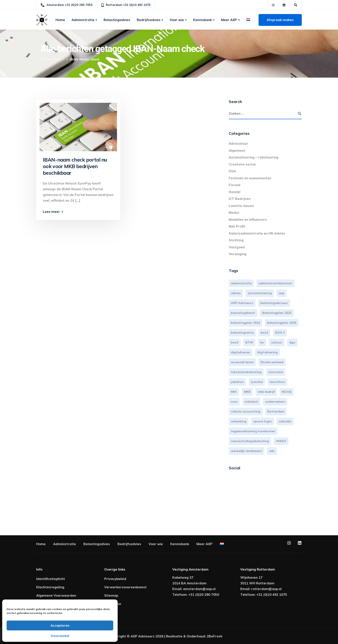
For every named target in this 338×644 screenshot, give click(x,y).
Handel (235, 192)
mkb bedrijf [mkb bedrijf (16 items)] (266, 392)
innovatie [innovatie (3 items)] (276, 372)
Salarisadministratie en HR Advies (257, 233)
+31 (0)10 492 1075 (272, 595)
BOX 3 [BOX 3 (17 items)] (280, 333)
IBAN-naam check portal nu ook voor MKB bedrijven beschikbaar (75, 166)
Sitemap (111, 595)
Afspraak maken (280, 20)
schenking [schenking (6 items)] (239, 421)
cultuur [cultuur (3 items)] (277, 342)
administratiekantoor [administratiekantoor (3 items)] (275, 283)
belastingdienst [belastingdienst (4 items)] (243, 313)
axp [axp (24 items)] (282, 293)
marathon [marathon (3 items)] (277, 382)
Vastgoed (237, 247)
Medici (234, 213)
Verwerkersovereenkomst (125, 587)
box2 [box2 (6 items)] (264, 333)
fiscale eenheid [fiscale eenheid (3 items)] (272, 362)
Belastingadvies (117, 20)
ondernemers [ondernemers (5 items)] (275, 402)
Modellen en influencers (248, 220)
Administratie (83, 20)
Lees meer (51, 212)
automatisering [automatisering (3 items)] (260, 293)
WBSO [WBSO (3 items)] (281, 441)
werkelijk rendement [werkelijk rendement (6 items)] (246, 451)
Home (60, 20)
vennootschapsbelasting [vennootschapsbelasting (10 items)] (250, 441)
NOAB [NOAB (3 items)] (287, 392)
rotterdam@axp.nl (266, 589)
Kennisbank (202, 20)
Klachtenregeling (50, 587)
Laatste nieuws (241, 206)
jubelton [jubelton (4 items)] (237, 382)
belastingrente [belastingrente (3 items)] (242, 333)
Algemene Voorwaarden (56, 595)
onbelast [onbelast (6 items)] (251, 402)
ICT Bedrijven (240, 199)
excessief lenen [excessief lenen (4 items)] (242, 362)
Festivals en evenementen (250, 178)
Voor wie (177, 20)
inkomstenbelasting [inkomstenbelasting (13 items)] (246, 372)
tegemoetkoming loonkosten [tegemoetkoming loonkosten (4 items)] (253, 431)
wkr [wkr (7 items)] (272, 451)
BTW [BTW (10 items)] (249, 342)
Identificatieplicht (51, 579)
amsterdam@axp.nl (199, 589)
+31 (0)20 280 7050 (204, 595)
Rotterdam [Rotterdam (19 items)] (276, 411)
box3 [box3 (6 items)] (235, 342)
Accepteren (60, 625)
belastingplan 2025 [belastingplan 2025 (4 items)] (282, 323)
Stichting (236, 240)
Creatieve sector (242, 164)
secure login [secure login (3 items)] (262, 421)
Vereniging (238, 254)
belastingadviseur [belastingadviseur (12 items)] (274, 303)
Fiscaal (235, 185)
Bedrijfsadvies (149, 20)
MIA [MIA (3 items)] (234, 392)
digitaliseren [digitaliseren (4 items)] (241, 352)
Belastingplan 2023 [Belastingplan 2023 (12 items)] (277, 313)
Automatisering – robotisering (253, 157)
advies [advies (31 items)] (236, 293)
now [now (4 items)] (234, 402)
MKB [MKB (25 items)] (247, 392)
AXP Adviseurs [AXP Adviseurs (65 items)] (242, 303)
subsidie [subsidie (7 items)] (285, 421)
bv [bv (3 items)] (262, 342)
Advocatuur (238, 143)
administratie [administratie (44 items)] (241, 283)
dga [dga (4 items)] (292, 342)
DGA (232, 171)
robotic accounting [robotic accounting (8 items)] (246, 411)
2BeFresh (215, 636)
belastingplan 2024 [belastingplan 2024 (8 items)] (245, 323)
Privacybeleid (60, 636)
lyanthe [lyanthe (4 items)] (257, 382)
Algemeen (237, 150)
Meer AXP (229, 20)
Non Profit (237, 226)
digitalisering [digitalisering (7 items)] (267, 352)
